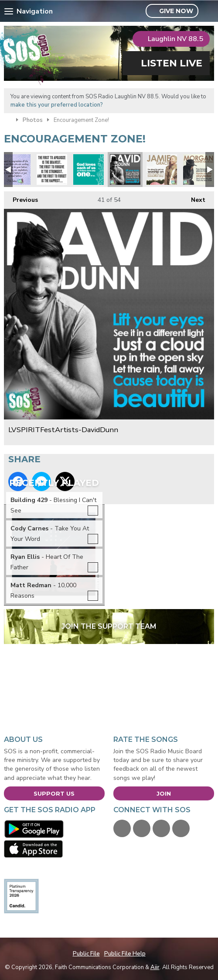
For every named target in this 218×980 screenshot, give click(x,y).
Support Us (54, 793)
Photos (33, 120)
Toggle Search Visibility (209, 11)
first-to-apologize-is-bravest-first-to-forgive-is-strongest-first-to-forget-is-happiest (52, 170)
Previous (21, 198)
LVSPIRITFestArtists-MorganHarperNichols (198, 170)
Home (8, 119)
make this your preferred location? (57, 105)
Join (164, 793)
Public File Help (125, 954)
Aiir (155, 967)
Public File (86, 954)
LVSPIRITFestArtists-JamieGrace (162, 170)
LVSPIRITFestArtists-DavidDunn (125, 170)
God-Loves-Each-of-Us (89, 170)
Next (194, 198)
